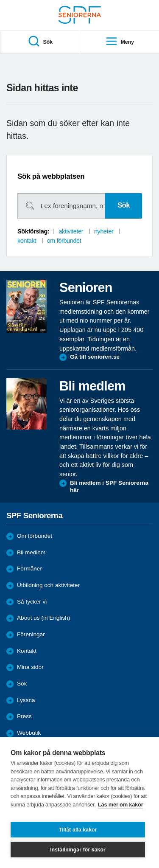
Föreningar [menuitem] (31, 634)
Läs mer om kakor (121, 805)
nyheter (104, 231)
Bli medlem (31, 552)
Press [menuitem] (24, 716)
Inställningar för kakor (78, 850)
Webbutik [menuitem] (29, 733)
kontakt (27, 241)
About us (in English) (43, 618)
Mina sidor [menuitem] (30, 667)
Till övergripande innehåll (0, 0)
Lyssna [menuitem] (26, 700)
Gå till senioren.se (95, 357)
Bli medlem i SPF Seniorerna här (109, 487)
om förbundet (64, 241)
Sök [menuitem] (40, 42)
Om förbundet (35, 536)
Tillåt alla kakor (78, 830)
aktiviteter (71, 231)
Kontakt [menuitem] (27, 651)
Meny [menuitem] (120, 42)
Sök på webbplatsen (51, 176)
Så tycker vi (32, 602)
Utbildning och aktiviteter (48, 585)
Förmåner (29, 569)
